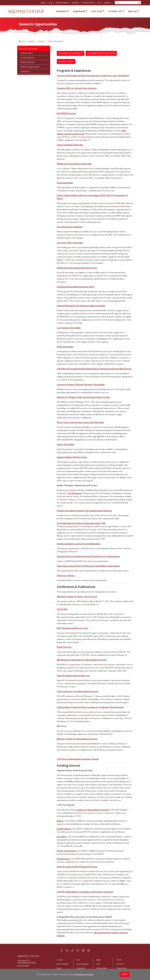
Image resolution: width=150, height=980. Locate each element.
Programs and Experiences (71, 53)
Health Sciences (64, 829)
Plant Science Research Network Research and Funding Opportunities (88, 566)
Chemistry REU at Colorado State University (77, 88)
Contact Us (81, 968)
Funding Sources (66, 61)
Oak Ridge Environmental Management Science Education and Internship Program (94, 369)
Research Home (27, 53)
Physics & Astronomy (66, 851)
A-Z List (60, 960)
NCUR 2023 (62, 609)
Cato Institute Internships (69, 328)
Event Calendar (63, 964)
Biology (60, 821)
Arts (99, 3)
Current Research (27, 58)
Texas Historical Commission (70, 227)
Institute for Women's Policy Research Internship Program (83, 397)
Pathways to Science (66, 575)
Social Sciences (63, 859)
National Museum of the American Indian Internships (81, 306)
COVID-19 (120, 964)
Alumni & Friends (62, 3)
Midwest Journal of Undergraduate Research (77, 739)
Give (50, 3)
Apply (43, 3)
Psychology (62, 837)
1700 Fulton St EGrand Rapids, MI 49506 (26, 962)
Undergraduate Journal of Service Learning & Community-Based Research (90, 707)
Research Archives (28, 62)
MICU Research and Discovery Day (72, 628)
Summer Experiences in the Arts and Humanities (79, 544)
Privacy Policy (121, 968)
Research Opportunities (30, 67)
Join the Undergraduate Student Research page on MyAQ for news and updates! (93, 75)
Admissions (79, 11)
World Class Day (64, 647)
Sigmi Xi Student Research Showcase (73, 675)
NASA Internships (65, 347)
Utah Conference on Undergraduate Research (77, 691)
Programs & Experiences (74, 71)
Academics (61, 11)
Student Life (115, 11)
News (59, 968)
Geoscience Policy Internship (70, 243)
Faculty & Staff (88, 3)
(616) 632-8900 (23, 966)
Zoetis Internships (65, 183)
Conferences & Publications (76, 587)
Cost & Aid (97, 11)
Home (23, 41)
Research (41, 41)
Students (75, 3)
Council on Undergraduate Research (92, 810)
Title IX (119, 960)
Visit (98, 964)
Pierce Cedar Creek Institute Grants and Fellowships (80, 422)
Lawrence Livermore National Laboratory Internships (81, 384)
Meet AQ (132, 11)
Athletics (107, 3)
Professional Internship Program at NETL (76, 287)
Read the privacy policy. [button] (84, 974)
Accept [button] (124, 974)
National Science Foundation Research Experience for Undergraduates (88, 556)
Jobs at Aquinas (83, 964)
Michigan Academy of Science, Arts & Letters (77, 596)
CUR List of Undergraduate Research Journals (78, 759)
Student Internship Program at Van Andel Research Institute (84, 510)
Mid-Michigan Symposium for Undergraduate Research (82, 660)
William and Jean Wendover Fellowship (74, 164)
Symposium (25, 71)
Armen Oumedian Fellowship (70, 145)
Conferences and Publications (101, 53)
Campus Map (102, 968)
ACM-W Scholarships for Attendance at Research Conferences (85, 892)
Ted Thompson (75, 493)
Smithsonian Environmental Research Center (77, 268)
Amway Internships (66, 444)
